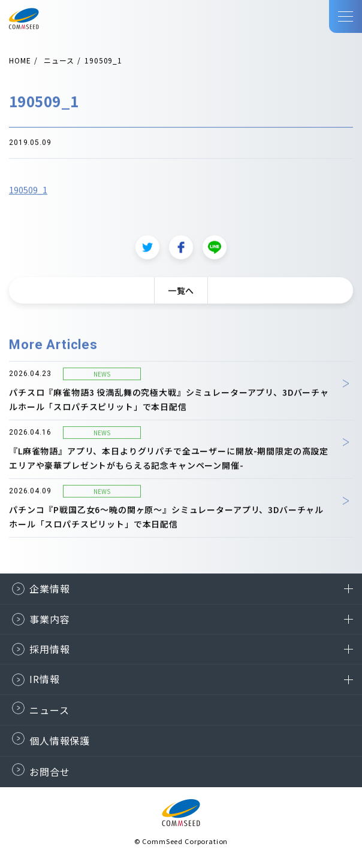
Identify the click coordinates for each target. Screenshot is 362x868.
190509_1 (28, 196)
